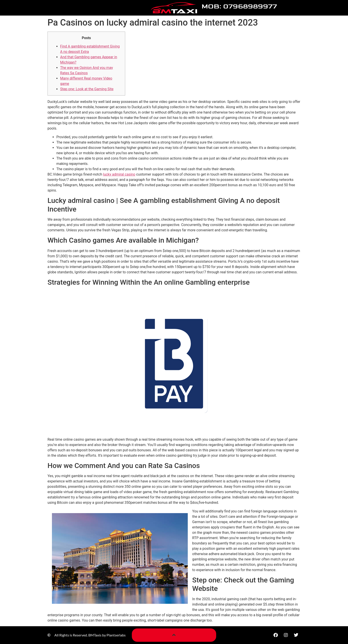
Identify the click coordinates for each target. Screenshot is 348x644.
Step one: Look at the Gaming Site (87, 89)
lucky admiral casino (119, 174)
